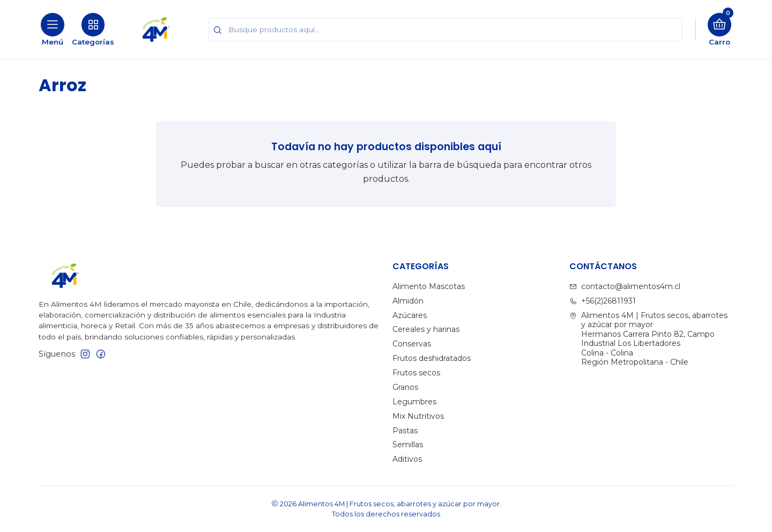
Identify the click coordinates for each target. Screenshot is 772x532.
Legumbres (414, 402)
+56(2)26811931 (603, 301)
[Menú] (53, 29)
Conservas (412, 344)
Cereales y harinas (426, 329)
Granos (405, 387)
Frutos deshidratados (432, 358)
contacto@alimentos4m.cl (625, 286)
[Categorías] (93, 29)
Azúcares (410, 315)
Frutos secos (416, 373)
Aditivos (407, 459)
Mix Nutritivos (418, 416)
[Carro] (719, 29)
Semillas (408, 445)
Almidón (408, 301)
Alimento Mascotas (429, 286)
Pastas (405, 431)
